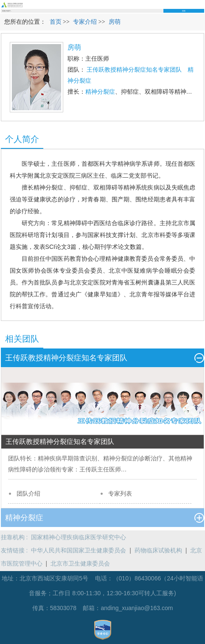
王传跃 (88, 469)
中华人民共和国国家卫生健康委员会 (79, 550)
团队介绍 (28, 493)
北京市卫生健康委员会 (80, 563)
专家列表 (120, 493)
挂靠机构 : (16, 537)
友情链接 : (16, 550)
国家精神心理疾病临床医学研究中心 (79, 537)
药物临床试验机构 (158, 550)
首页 (56, 22)
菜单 (202, 4)
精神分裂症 (100, 92)
